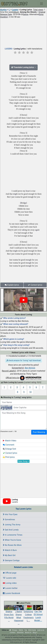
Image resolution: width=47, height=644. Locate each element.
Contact (13, 632)
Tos (26, 630)
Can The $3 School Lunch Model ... (38, 614)
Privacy (15, 630)
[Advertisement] (23, 32)
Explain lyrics (12, 285)
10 (30, 392)
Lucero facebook (11, 593)
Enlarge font (9, 449)
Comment (9, 445)
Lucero (15, 10)
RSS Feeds (32, 630)
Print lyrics (9, 457)
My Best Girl (9, 555)
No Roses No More (12, 545)
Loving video (10, 583)
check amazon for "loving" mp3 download (23, 360)
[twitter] (10, 630)
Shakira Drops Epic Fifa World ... (9, 614)
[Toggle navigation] (41, 4)
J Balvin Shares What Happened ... (19, 616)
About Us (28, 632)
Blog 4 (35, 632)
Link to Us (41, 630)
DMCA (21, 630)
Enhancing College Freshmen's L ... (29, 614)
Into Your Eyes (10, 514)
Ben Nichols (30, 368)
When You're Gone (12, 540)
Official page (10, 573)
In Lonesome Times (13, 535)
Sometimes (9, 520)
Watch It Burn (10, 550)
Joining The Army (12, 525)
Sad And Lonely (11, 530)
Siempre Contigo (11, 560)
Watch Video (10, 441)
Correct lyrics (35, 285)
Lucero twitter (10, 588)
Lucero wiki (9, 578)
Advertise (20, 632)
